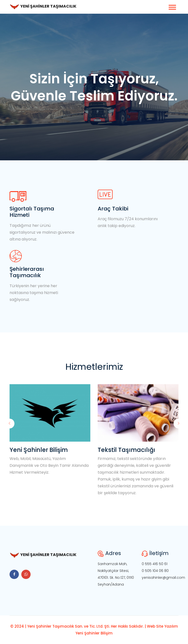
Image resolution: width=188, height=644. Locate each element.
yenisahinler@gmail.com (163, 578)
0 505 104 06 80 (155, 571)
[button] (172, 6)
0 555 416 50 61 (155, 564)
